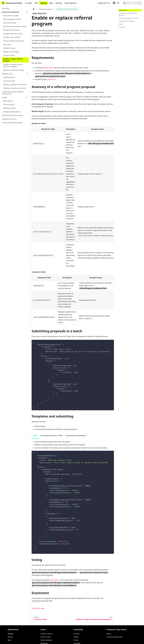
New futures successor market (15, 26)
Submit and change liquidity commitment (13, 93)
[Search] (132, 3)
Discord (76, 634)
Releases (59, 3)
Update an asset (9, 48)
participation (54, 580)
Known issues (46, 637)
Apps (51, 3)
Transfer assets (9, 55)
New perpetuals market (12, 19)
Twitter (76, 637)
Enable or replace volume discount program (13, 65)
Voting (121, 24)
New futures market (11, 16)
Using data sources (9, 119)
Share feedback (46, 640)
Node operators (71, 3)
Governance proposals (11, 12)
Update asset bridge (11, 52)
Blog (9, 640)
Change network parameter (14, 41)
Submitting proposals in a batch (128, 18)
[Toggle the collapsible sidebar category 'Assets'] (27, 97)
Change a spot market (12, 37)
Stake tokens (8, 101)
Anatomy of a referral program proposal (128, 14)
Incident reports (47, 634)
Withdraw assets (9, 108)
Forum (76, 640)
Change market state (11, 30)
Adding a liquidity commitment (15, 85)
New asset (7, 44)
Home (109, 634)
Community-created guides (12, 123)
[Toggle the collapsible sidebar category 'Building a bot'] (27, 74)
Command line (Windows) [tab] (76, 436)
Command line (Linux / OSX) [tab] (51, 436)
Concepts (29, 3)
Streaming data (9, 81)
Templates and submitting (127, 21)
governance (51, 79)
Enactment (122, 27)
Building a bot (7, 74)
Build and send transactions (13, 115)
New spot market (10, 23)
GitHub (10, 637)
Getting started (9, 77)
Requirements (123, 10)
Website (11, 634)
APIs (36, 3)
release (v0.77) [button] (103, 3)
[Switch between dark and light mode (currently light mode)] (118, 3)
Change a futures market (13, 34)
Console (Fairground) (114, 637)
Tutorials (44, 3)
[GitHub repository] (114, 3)
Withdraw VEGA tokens (12, 112)
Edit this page (38, 608)
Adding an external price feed (14, 88)
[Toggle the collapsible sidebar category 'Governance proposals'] (27, 12)
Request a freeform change (14, 70)
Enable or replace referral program (13, 60)
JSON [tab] (35, 436)
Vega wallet (49, 68)
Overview (6, 8)
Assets (4, 97)
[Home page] (33, 9)
